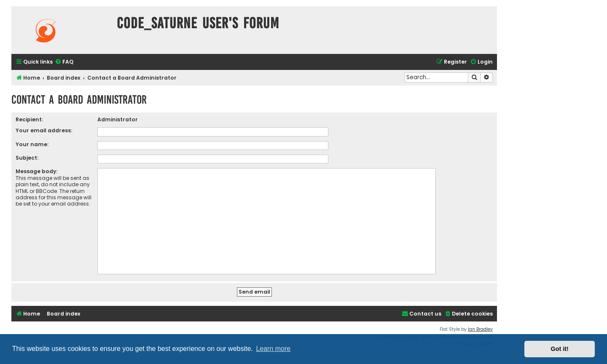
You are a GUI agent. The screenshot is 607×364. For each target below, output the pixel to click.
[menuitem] (64, 62)
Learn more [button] (273, 349)
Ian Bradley (480, 329)
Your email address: (44, 130)
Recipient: (29, 119)
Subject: (27, 158)
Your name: (32, 144)
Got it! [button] (560, 349)
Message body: (36, 171)
